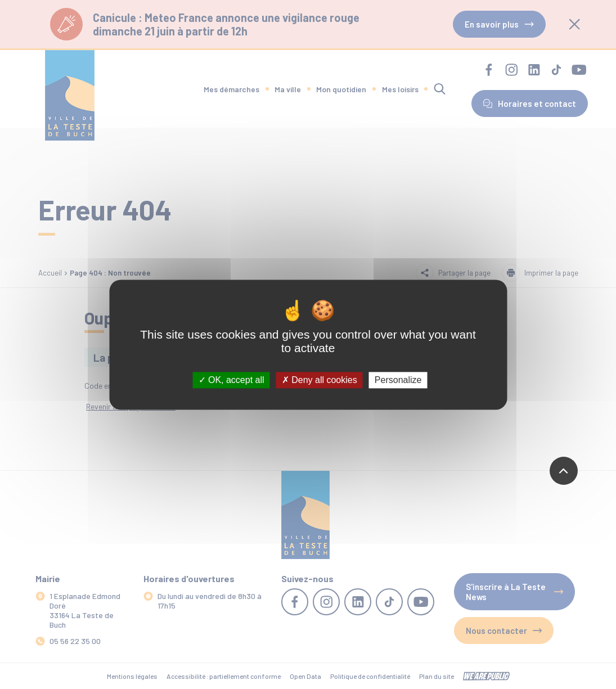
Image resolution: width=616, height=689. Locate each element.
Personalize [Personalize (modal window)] (398, 380)
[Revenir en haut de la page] (564, 471)
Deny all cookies (320, 380)
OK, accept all (231, 380)
